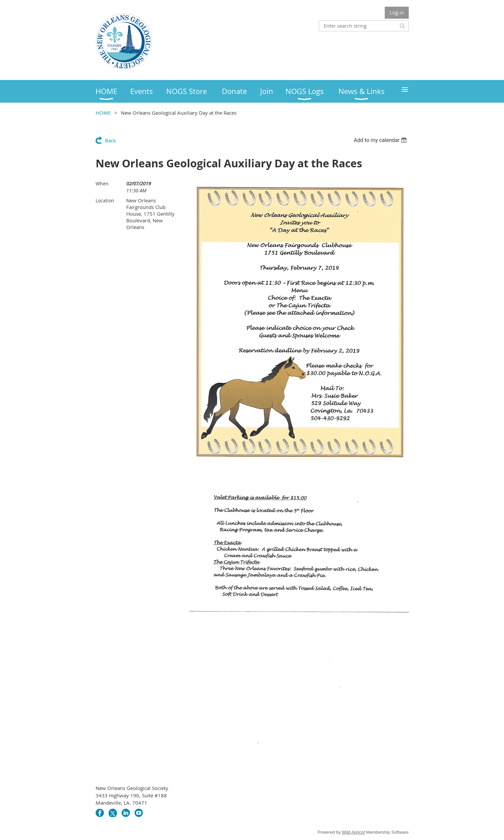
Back (110, 140)
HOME (103, 113)
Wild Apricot (353, 832)
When (102, 183)
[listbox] (381, 140)
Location (105, 200)
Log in (397, 12)
